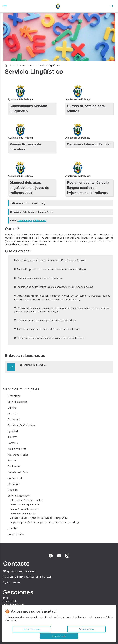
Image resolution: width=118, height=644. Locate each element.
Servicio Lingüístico (19, 496)
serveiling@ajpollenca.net (32, 220)
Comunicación (16, 534)
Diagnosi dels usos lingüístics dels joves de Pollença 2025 (38, 518)
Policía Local (15, 478)
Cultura (12, 408)
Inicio (6, 598)
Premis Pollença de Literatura (25, 509)
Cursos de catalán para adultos (25, 504)
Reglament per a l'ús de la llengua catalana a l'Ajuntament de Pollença (45, 522)
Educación (13, 419)
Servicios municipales (23, 65)
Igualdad (13, 431)
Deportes (13, 490)
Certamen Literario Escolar (23, 513)
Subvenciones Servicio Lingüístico (26, 500)
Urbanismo (14, 396)
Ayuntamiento (10, 601)
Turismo (13, 437)
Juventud (13, 528)
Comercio (13, 443)
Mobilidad (13, 484)
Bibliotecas (14, 466)
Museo (12, 460)
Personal (13, 414)
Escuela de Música (18, 472)
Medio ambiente (17, 449)
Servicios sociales (18, 402)
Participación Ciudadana (22, 425)
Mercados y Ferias (18, 455)
